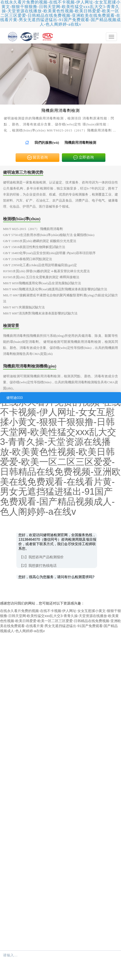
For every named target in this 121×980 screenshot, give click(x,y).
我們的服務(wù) (47, 143)
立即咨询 (84, 158)
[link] (27, 143)
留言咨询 (37, 158)
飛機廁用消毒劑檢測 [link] (80, 143)
